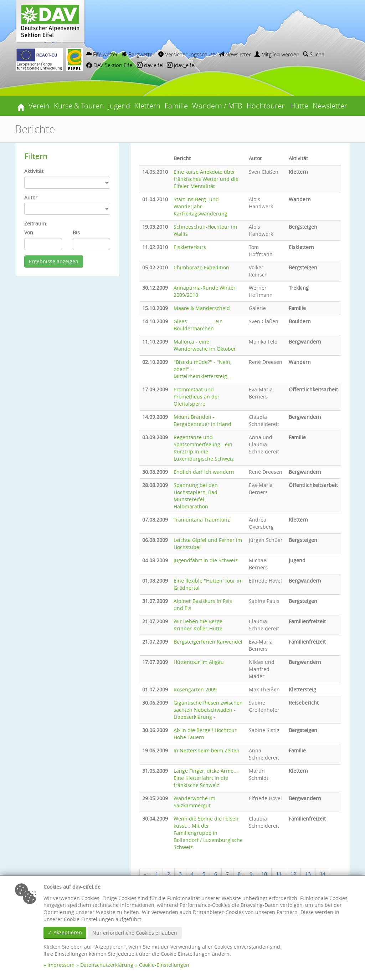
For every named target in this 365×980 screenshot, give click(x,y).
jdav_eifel (181, 65)
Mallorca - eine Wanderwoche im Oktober (205, 345)
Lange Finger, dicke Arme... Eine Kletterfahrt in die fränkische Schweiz (206, 778)
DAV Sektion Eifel (110, 65)
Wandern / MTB (217, 106)
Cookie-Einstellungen (164, 965)
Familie (176, 106)
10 (264, 874)
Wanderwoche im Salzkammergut (194, 802)
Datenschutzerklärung (107, 965)
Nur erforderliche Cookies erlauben (135, 933)
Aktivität (34, 171)
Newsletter (235, 54)
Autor (31, 197)
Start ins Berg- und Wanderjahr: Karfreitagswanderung (201, 206)
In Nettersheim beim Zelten (207, 750)
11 (279, 874)
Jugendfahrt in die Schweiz (206, 560)
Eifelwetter (102, 54)
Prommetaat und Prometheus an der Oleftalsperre (197, 397)
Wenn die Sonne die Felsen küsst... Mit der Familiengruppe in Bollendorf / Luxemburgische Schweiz (208, 833)
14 (323, 874)
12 (293, 874)
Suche (314, 54)
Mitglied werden (277, 54)
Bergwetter (138, 54)
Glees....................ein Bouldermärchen (198, 325)
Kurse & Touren (79, 106)
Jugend (119, 106)
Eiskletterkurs (190, 247)
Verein (39, 106)
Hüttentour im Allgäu (199, 662)
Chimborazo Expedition (201, 267)
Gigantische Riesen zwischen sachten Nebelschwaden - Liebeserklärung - (208, 710)
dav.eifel (150, 65)
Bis (76, 232)
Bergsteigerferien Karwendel (208, 642)
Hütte (299, 106)
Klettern (147, 106)
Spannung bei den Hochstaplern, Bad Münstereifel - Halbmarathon (196, 496)
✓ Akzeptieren (65, 932)
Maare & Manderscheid (202, 308)
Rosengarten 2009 (195, 689)
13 (308, 874)
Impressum (61, 965)
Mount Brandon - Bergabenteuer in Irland (202, 420)
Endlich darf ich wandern (204, 472)
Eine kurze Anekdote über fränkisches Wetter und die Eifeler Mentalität (206, 179)
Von (29, 232)
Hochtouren (266, 106)
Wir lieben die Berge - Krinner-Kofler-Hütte (200, 625)
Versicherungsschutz (187, 54)
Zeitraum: (36, 224)
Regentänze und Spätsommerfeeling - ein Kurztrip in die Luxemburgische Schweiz (204, 448)
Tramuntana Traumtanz (202, 520)
